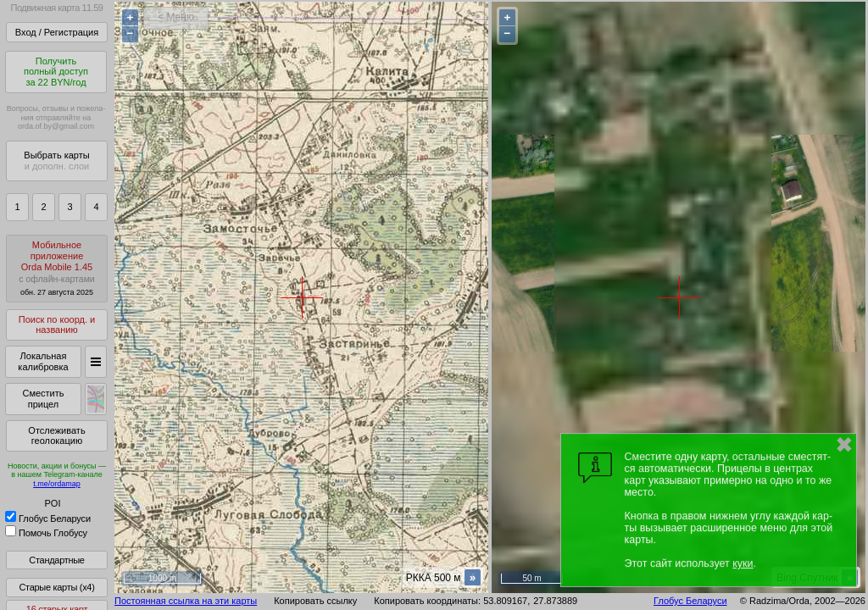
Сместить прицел (43, 399)
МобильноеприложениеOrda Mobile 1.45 (57, 268)
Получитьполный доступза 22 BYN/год (56, 72)
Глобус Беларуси (48, 518)
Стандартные (56, 560)
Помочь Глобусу (46, 533)
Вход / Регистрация (57, 32)
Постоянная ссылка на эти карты (186, 601)
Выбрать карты (56, 161)
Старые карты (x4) (56, 587)
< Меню (176, 17)
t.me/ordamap (57, 484)
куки (743, 563)
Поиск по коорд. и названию (57, 325)
